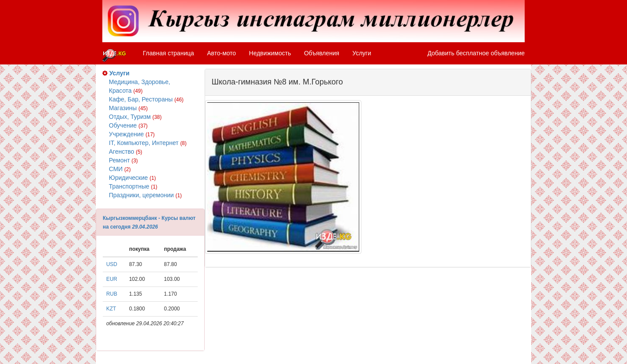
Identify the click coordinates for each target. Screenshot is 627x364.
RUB (112, 294)
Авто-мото (222, 53)
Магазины (128, 108)
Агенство (126, 152)
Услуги (362, 53)
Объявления (322, 53)
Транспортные (133, 186)
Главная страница (169, 53)
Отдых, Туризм (135, 117)
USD (112, 264)
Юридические (132, 178)
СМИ (120, 169)
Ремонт (123, 160)
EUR (112, 279)
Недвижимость (270, 53)
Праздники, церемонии (145, 195)
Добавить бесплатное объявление (476, 53)
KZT (111, 309)
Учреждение (132, 134)
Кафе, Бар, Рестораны (146, 99)
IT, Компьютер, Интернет (148, 143)
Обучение (128, 125)
